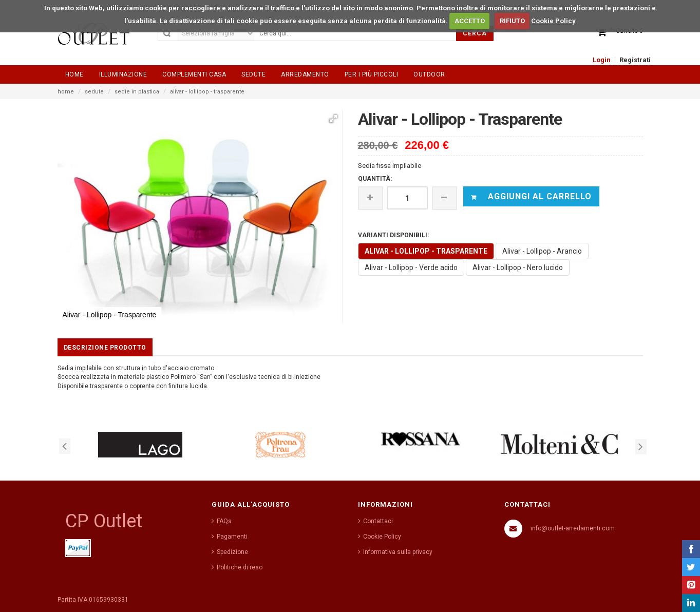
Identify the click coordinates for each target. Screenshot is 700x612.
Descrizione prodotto (105, 348)
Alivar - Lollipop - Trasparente (426, 251)
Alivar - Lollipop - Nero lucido (518, 267)
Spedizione (232, 552)
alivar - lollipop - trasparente (207, 92)
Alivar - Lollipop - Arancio (542, 251)
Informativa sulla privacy (398, 552)
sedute (94, 92)
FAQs (224, 521)
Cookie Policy (553, 21)
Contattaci (378, 521)
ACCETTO (470, 21)
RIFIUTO (512, 21)
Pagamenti (232, 537)
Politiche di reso (240, 567)
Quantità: (375, 179)
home (66, 92)
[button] (333, 119)
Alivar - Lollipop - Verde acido (411, 267)
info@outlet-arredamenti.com (573, 528)
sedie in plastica (137, 92)
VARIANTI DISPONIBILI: (393, 235)
